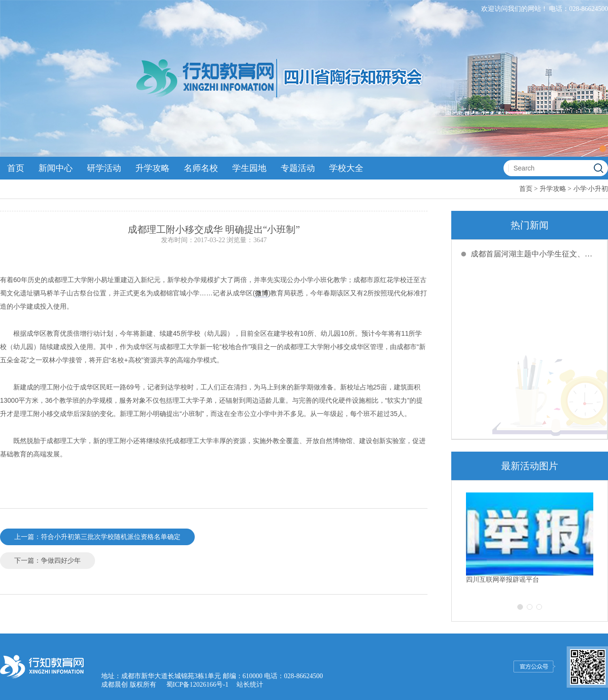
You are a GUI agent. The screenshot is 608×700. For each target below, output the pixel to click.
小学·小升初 (591, 189)
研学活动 (104, 168)
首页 (16, 168)
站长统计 (250, 685)
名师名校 (201, 168)
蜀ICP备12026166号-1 (197, 685)
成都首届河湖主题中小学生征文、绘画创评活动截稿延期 (534, 254)
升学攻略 (152, 168)
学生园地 (249, 168)
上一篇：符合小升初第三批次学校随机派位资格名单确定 (97, 537)
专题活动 (298, 168)
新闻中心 (56, 168)
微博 (262, 293)
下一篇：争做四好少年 (47, 561)
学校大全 (346, 168)
